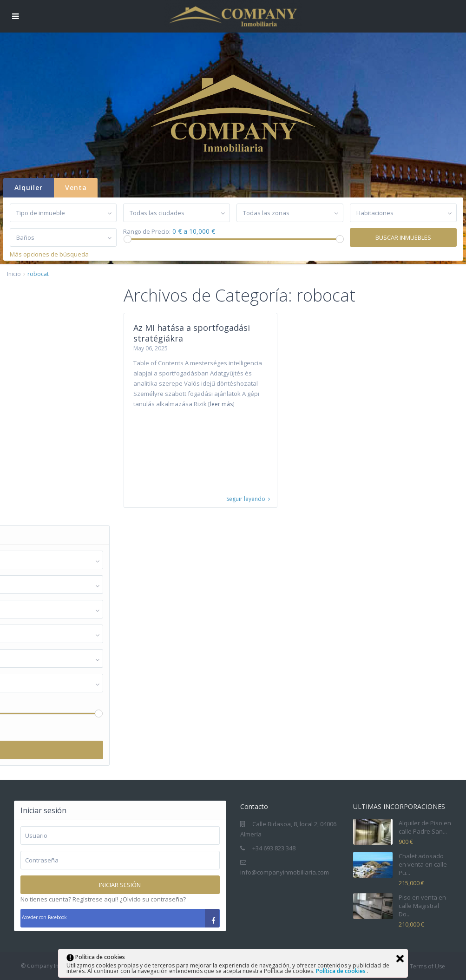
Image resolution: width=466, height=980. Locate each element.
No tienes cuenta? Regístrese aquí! (69, 899)
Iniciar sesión (120, 885)
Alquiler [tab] (29, 187)
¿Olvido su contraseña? (153, 899)
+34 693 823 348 (274, 848)
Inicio (14, 274)
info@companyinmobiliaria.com (285, 872)
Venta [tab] (76, 187)
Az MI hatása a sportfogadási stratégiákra (192, 333)
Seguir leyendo (248, 499)
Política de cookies (341, 971)
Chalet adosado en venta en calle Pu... (423, 864)
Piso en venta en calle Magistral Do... (422, 906)
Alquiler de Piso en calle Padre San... (425, 827)
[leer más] (221, 404)
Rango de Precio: (147, 232)
